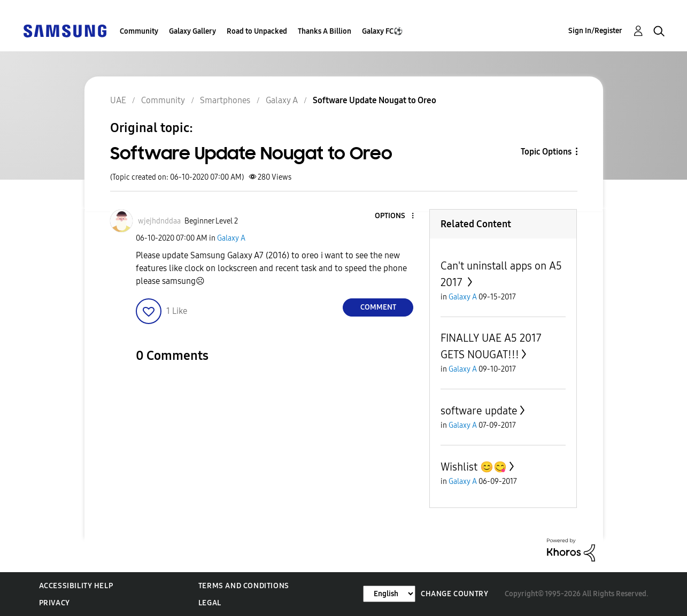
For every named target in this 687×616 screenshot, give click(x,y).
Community (139, 31)
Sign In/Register (595, 31)
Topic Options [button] (546, 152)
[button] (395, 216)
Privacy (55, 603)
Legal (210, 603)
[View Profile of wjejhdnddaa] (159, 221)
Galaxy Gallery (192, 31)
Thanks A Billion (325, 31)
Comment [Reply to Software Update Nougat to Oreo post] (378, 307)
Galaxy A (231, 238)
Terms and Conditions (244, 586)
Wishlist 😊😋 (474, 467)
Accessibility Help (76, 586)
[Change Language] (389, 594)
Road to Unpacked (257, 31)
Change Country (454, 594)
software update (479, 411)
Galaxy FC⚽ (382, 31)
